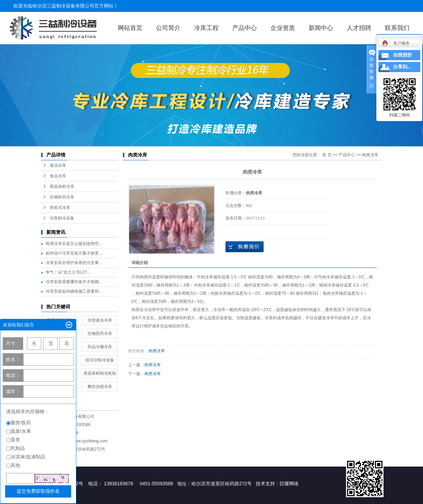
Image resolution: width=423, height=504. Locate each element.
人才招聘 (359, 28)
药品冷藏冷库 (100, 347)
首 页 (327, 155)
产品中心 (245, 28)
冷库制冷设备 (62, 218)
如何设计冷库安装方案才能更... (74, 253)
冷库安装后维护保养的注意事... (74, 263)
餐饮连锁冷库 (100, 387)
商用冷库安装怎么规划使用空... (74, 244)
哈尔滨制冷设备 (100, 360)
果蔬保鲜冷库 (62, 186)
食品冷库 (58, 176)
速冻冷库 (58, 165)
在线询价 (245, 247)
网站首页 (130, 28)
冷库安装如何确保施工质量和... (74, 291)
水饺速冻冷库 (100, 320)
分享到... (402, 67)
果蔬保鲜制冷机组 (100, 373)
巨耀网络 (289, 484)
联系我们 (397, 28)
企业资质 (283, 28)
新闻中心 (321, 28)
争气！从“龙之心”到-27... (68, 272)
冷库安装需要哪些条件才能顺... (74, 282)
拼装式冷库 (60, 208)
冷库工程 (206, 28)
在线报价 (403, 55)
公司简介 (168, 28)
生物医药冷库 (62, 197)
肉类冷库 (370, 155)
